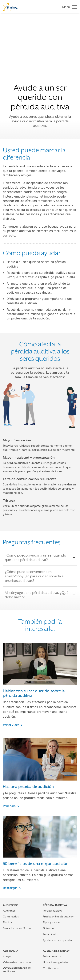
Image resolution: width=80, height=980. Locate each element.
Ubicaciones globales (56, 962)
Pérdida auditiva (52, 911)
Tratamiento (50, 934)
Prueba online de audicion (59, 916)
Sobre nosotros (52, 956)
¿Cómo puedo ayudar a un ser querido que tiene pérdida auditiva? (40, 558)
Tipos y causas (51, 922)
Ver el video (11, 725)
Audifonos (9, 911)
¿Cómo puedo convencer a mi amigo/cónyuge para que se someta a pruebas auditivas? (40, 576)
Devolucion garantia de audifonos (17, 969)
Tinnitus (8, 922)
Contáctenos (51, 968)
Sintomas (48, 928)
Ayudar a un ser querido (57, 940)
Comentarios (11, 916)
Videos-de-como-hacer (17, 962)
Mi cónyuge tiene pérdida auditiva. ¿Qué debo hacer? (40, 595)
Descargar (10, 888)
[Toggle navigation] (69, 7)
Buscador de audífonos (17, 928)
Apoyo (7, 956)
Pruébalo (10, 806)
